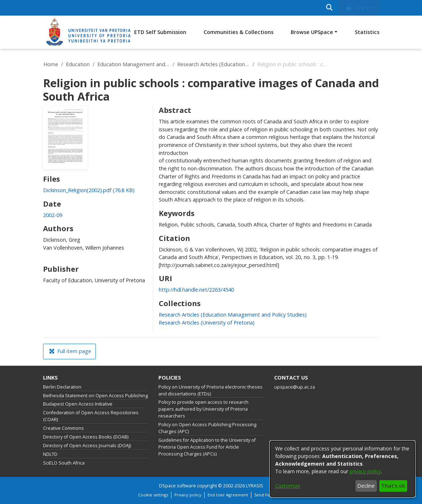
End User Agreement (228, 495)
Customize (288, 486)
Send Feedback (269, 495)
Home (51, 64)
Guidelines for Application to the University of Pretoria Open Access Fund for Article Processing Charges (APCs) (207, 447)
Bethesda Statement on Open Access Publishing (95, 396)
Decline (366, 486)
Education (78, 64)
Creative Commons (63, 428)
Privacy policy (188, 495)
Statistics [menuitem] (367, 32)
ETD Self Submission (160, 32)
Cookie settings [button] (153, 495)
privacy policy (365, 471)
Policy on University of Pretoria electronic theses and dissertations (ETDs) (210, 390)
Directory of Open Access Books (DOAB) (86, 437)
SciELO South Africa (64, 463)
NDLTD (50, 454)
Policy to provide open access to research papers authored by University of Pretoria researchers (203, 409)
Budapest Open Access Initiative (78, 404)
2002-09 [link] (53, 215)
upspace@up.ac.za (295, 387)
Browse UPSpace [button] (312, 32)
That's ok (393, 486)
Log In (357, 7)
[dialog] (342, 469)
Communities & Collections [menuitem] (238, 32)
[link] (89, 190)
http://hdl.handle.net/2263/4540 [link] (196, 290)
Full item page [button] (70, 351)
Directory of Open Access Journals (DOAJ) (87, 446)
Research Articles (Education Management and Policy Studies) (213, 64)
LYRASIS (255, 486)
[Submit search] (330, 8)
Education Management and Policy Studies (133, 64)
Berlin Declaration (62, 387)
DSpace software (178, 486)
